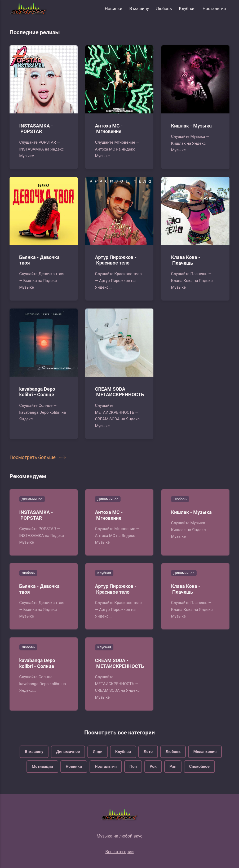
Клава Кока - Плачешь (185, 260)
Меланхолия (205, 751)
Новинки (113, 9)
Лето (148, 751)
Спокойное (199, 766)
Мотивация (42, 766)
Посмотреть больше (36, 457)
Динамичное (32, 499)
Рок (153, 766)
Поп (133, 766)
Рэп (173, 766)
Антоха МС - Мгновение (109, 128)
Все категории (120, 852)
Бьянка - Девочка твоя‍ (39, 260)
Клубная (187, 9)
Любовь (164, 9)
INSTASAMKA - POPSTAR (36, 128)
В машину (139, 9)
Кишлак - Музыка (191, 125)
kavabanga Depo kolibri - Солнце (37, 392)
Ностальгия (214, 9)
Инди (97, 751)
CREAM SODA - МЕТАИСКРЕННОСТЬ (120, 392)
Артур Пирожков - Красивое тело (116, 260)
